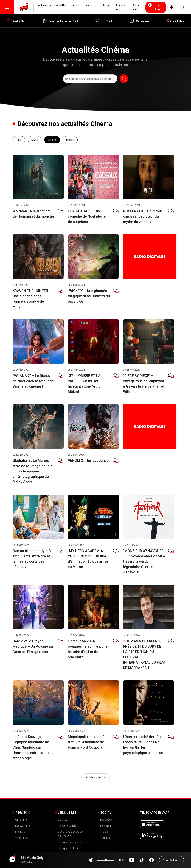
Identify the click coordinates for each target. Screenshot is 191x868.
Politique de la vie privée (72, 842)
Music (35, 140)
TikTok (104, 832)
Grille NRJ (21, 820)
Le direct (155, 7)
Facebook (106, 820)
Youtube (105, 838)
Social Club (136, 7)
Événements (91, 5)
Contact (62, 820)
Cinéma (106, 5)
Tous (19, 140)
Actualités (61, 5)
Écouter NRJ (23, 826)
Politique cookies (68, 848)
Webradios (22, 838)
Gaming (76, 5)
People (70, 140)
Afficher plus (96, 778)
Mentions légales (68, 826)
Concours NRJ (120, 7)
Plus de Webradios (171, 862)
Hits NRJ (20, 832)
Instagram (106, 826)
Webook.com (44, 5)
